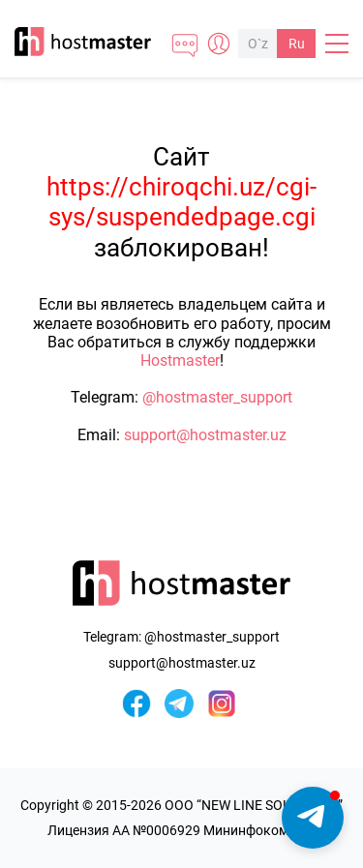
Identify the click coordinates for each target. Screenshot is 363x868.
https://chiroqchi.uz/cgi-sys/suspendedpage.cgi (181, 202)
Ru (297, 44)
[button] (313, 818)
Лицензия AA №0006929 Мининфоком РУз (181, 830)
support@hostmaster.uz (205, 435)
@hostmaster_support (217, 397)
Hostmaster (180, 360)
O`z (258, 44)
